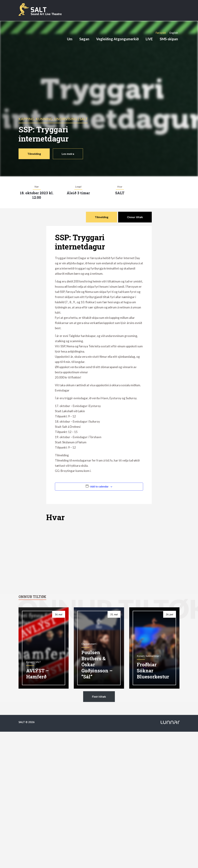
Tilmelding (34, 154)
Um (70, 39)
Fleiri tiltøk (99, 696)
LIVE (149, 39)
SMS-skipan (169, 39)
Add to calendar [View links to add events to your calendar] (99, 487)
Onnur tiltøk (135, 217)
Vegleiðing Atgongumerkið (117, 39)
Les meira (68, 154)
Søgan (84, 39)
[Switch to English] (174, 33)
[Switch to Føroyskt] (161, 33)
